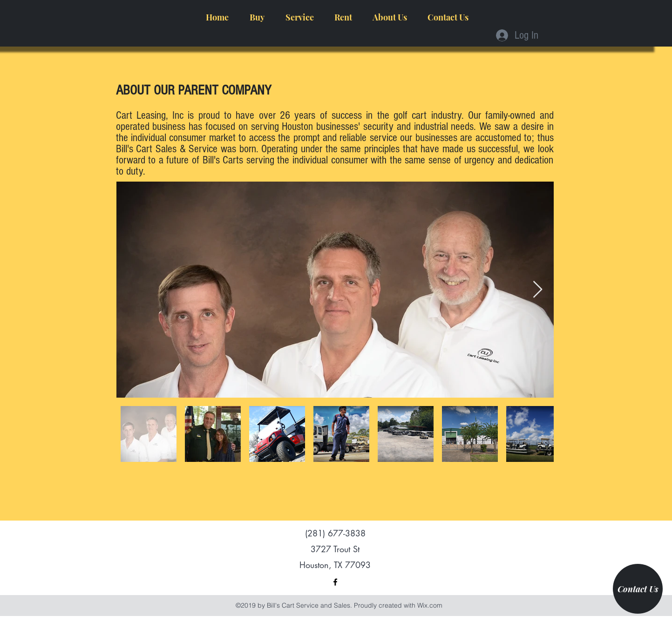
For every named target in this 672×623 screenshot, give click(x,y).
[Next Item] (538, 290)
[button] (257, 17)
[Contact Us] (638, 589)
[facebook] (335, 582)
